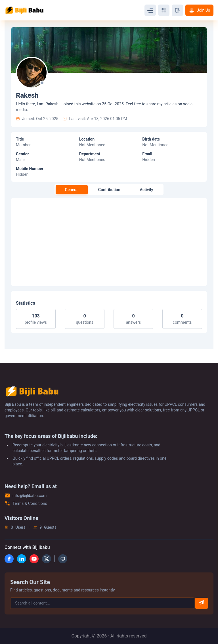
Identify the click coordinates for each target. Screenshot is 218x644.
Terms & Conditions (30, 503)
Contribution (109, 190)
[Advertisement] (109, 242)
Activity (147, 190)
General (72, 190)
